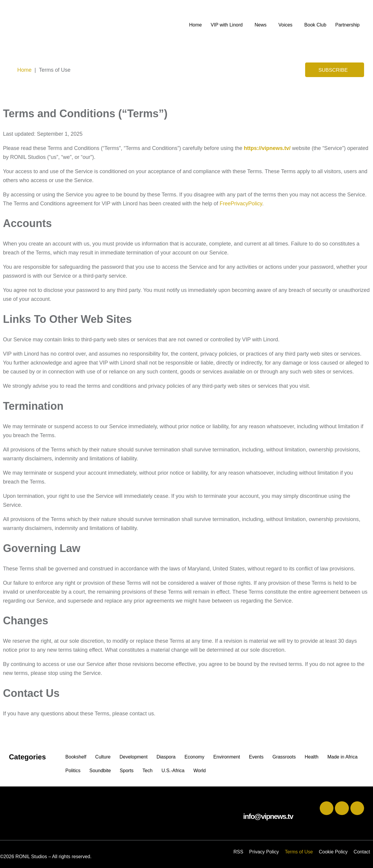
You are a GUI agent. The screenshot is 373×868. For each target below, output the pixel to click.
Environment (227, 757)
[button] (228, 25)
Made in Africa (342, 757)
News (260, 25)
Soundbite (100, 771)
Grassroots (284, 757)
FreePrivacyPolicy (241, 204)
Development (133, 757)
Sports (127, 771)
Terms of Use (299, 852)
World (200, 771)
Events (256, 757)
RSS (238, 852)
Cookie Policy (333, 852)
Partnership (347, 25)
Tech (148, 771)
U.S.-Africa (173, 771)
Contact (362, 852)
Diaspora (166, 757)
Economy (195, 757)
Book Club (315, 25)
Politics (73, 771)
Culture (103, 757)
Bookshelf (76, 757)
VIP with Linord (227, 25)
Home (195, 25)
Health (311, 757)
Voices (285, 25)
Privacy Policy (264, 852)
